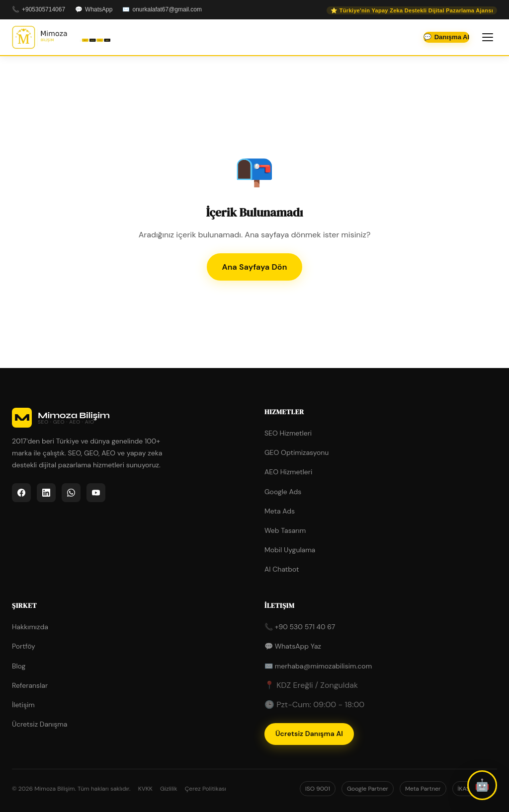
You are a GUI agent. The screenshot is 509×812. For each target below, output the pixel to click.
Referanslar (30, 685)
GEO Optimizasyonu (297, 452)
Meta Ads (280, 511)
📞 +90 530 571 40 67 (300, 627)
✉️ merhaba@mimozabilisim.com (318, 666)
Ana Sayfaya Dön (254, 267)
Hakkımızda (30, 627)
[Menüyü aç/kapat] (488, 37)
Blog (19, 666)
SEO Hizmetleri (288, 433)
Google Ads (283, 492)
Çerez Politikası (206, 789)
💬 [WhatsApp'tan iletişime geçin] (446, 37)
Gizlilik (169, 789)
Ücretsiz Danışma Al (309, 734)
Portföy (24, 646)
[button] (482, 785)
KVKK (145, 789)
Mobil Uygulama (290, 550)
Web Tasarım (285, 530)
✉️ (162, 9)
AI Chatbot (282, 569)
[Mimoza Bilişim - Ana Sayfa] (61, 37)
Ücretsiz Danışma (40, 724)
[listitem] (21, 493)
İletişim (23, 705)
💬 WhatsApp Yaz (293, 646)
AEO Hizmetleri (288, 472)
